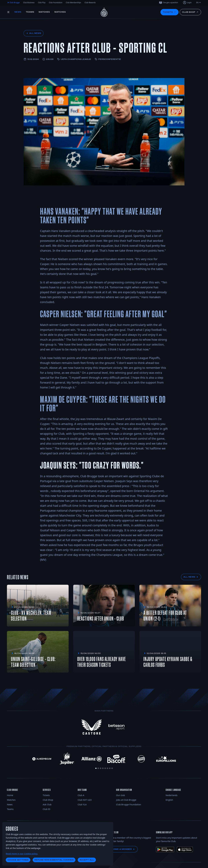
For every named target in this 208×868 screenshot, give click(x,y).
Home (10, 795)
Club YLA (82, 804)
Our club (121, 795)
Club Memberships (74, 3)
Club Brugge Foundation (129, 804)
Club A (81, 795)
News (18, 12)
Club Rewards (90, 3)
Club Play (42, 3)
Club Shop (48, 800)
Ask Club (47, 804)
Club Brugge (13, 3)
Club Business (29, 3)
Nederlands (172, 795)
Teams (30, 12)
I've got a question (168, 3)
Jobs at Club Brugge (126, 800)
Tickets (46, 795)
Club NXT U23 (85, 800)
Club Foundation (56, 3)
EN (199, 3)
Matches (44, 12)
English (169, 800)
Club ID (47, 809)
